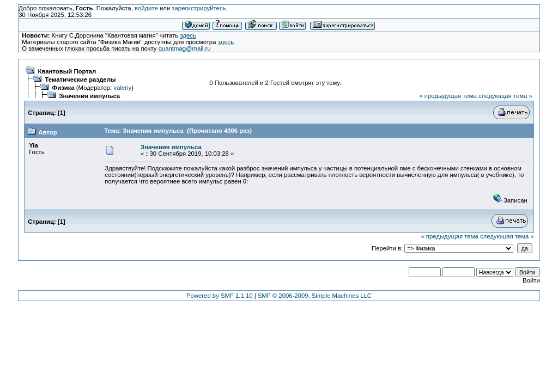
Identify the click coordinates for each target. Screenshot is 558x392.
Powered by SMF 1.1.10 (220, 296)
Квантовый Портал (67, 71)
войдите (146, 8)
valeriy (122, 88)
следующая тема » (505, 96)
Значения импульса (90, 96)
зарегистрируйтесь (199, 8)
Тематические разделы (81, 79)
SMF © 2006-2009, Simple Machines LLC (315, 296)
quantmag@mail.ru (185, 48)
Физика (63, 88)
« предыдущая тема (448, 96)
